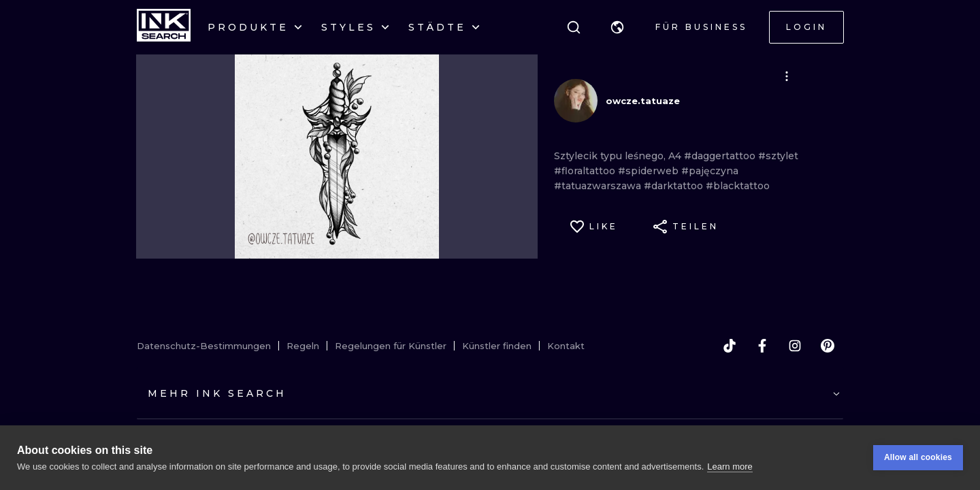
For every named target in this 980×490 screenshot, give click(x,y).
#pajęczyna (710, 171)
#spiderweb (650, 171)
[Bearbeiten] (787, 76)
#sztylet (778, 156)
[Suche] (574, 27)
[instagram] (795, 346)
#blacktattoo (738, 186)
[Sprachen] (617, 27)
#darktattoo (675, 186)
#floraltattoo (586, 171)
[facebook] (762, 346)
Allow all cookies (918, 457)
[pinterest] (828, 346)
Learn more (730, 467)
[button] (617, 27)
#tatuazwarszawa (599, 186)
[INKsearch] (164, 27)
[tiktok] (730, 346)
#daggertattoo (721, 156)
